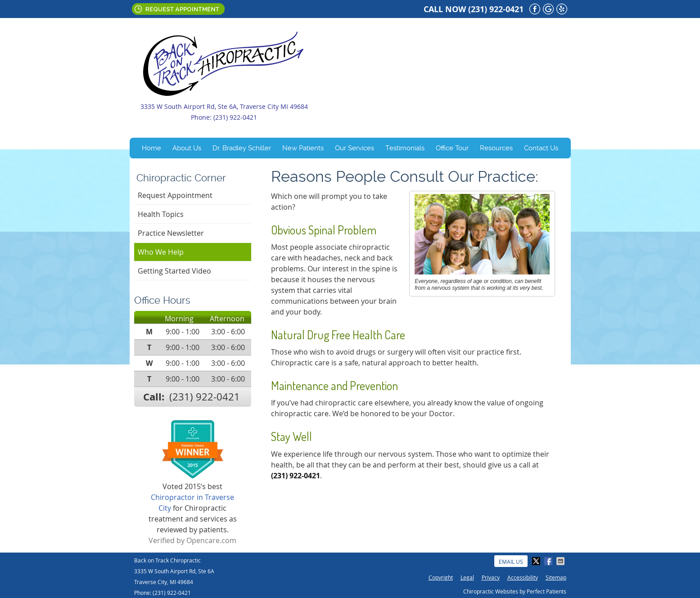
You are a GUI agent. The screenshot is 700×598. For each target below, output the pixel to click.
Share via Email (561, 561)
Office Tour (452, 148)
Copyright (441, 577)
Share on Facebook (549, 561)
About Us (187, 148)
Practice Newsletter (171, 233)
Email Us (253, 9)
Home (151, 148)
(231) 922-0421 (496, 9)
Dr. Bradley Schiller (242, 148)
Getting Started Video (174, 271)
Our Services (355, 148)
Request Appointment (178, 9)
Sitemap (556, 577)
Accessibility (523, 577)
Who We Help (161, 252)
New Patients (303, 148)
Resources (496, 148)
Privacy (491, 577)
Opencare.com (211, 540)
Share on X (537, 561)
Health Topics (161, 214)
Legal (467, 577)
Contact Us (541, 148)
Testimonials (405, 148)
